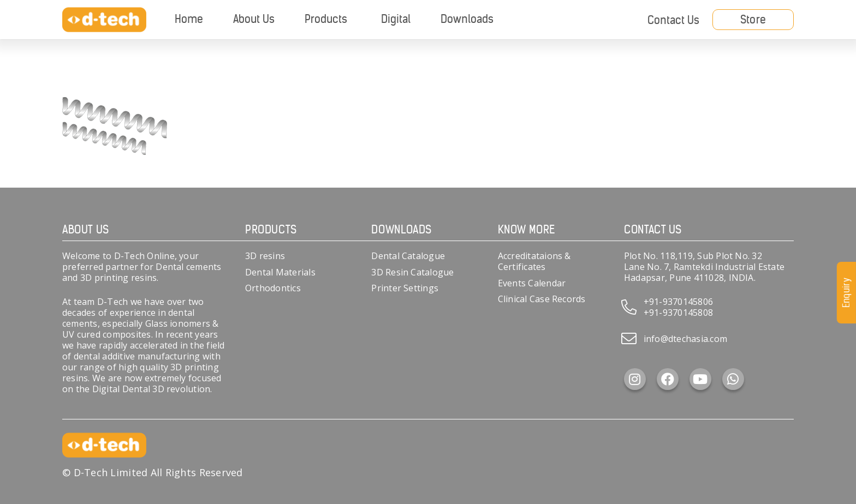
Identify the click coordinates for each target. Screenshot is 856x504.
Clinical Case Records (542, 299)
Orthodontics (273, 288)
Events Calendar (532, 283)
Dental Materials (280, 272)
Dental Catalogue (408, 256)
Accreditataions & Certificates (534, 261)
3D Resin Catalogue (412, 272)
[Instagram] (635, 379)
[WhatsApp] (733, 379)
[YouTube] (700, 379)
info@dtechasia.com (685, 339)
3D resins (265, 256)
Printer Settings (405, 288)
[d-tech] (104, 20)
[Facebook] (668, 379)
